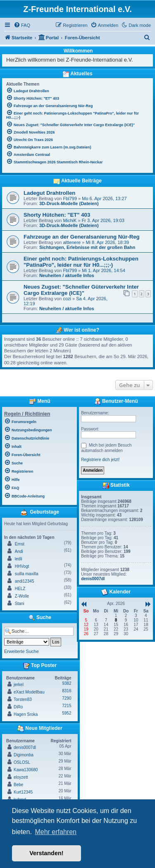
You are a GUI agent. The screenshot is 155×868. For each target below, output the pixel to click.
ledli (19, 559)
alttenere (72, 242)
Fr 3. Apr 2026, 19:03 (103, 220)
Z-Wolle (22, 596)
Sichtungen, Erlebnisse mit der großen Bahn (87, 247)
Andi (19, 551)
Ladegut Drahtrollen (49, 193)
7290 (67, 698)
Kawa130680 (26, 770)
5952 (67, 713)
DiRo (18, 707)
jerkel (19, 685)
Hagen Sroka (26, 714)
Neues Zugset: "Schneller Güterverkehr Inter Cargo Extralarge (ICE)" (81, 290)
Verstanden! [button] (46, 853)
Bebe (18, 785)
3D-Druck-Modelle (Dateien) (69, 203)
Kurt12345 (23, 792)
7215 (67, 706)
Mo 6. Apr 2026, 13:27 (104, 198)
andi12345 (25, 581)
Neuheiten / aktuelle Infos (67, 275)
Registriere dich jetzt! (100, 460)
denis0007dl (25, 747)
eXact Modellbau (29, 692)
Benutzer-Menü (116, 402)
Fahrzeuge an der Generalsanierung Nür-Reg (82, 237)
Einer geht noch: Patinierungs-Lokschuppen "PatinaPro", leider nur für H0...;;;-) (81, 262)
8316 (67, 691)
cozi (67, 299)
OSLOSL (22, 762)
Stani (20, 604)
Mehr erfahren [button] (56, 832)
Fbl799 (70, 198)
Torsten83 (23, 699)
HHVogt (22, 566)
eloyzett (21, 777)
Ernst (20, 544)
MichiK (70, 220)
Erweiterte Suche (21, 651)
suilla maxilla (27, 574)
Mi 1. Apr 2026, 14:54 (104, 270)
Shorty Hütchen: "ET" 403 (57, 215)
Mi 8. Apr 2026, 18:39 (107, 242)
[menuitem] (22, 25)
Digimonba (24, 755)
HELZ (20, 589)
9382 (67, 683)
